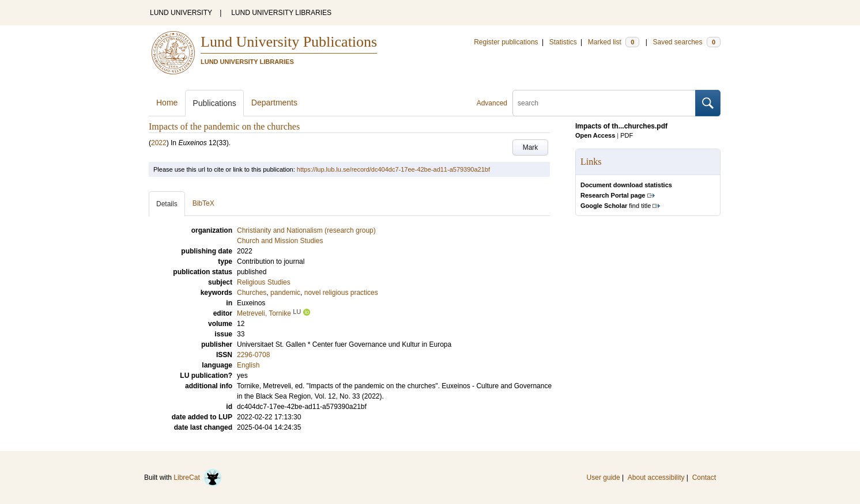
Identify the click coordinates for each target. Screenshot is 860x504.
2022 (159, 143)
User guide (603, 478)
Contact (704, 478)
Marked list (614, 42)
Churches (252, 293)
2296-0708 (253, 355)
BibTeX (203, 203)
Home (167, 103)
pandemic (285, 293)
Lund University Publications (289, 42)
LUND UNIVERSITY (181, 13)
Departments (274, 103)
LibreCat (198, 478)
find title (616, 206)
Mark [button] (531, 147)
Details (167, 204)
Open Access (595, 135)
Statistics (563, 42)
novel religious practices (341, 293)
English (248, 365)
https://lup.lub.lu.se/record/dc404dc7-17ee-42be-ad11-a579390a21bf (393, 169)
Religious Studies (264, 282)
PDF (627, 135)
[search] (604, 103)
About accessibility (656, 478)
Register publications (506, 42)
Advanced (492, 103)
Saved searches (687, 42)
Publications (214, 103)
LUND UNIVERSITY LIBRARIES (281, 13)
